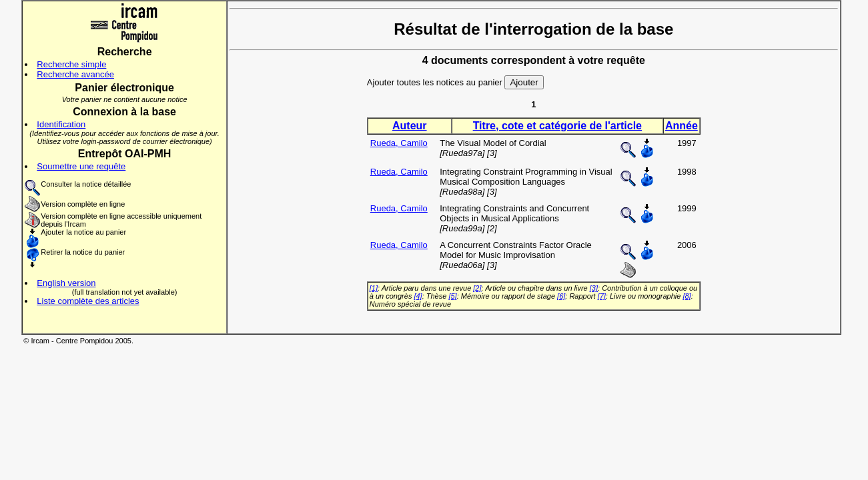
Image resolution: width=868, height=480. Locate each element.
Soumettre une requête (81, 166)
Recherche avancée (75, 74)
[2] (477, 288)
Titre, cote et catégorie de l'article (557, 126)
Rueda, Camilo (399, 143)
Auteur (410, 126)
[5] (452, 296)
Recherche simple (71, 64)
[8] (687, 296)
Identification (61, 124)
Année (682, 126)
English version (66, 283)
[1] (374, 288)
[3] (594, 288)
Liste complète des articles (88, 301)
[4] (418, 296)
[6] (561, 296)
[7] (602, 296)
